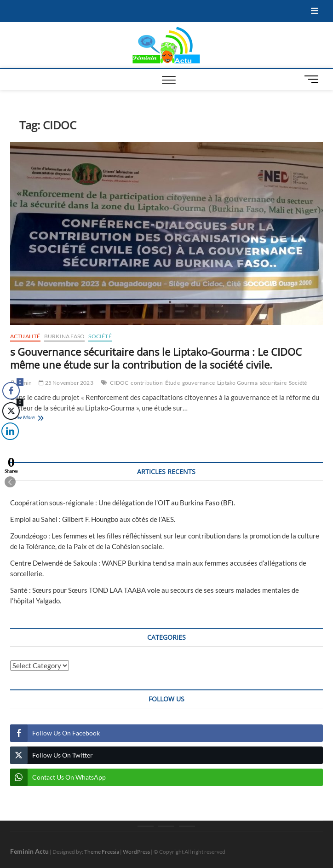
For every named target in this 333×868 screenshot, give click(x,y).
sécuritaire (273, 383)
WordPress (136, 852)
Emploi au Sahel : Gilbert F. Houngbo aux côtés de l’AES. (93, 519)
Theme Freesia (102, 852)
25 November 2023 (66, 383)
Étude (172, 383)
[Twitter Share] (10, 411)
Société (100, 336)
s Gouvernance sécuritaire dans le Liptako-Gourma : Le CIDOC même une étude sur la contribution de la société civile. (156, 358)
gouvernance (198, 383)
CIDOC (119, 383)
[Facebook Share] (11, 391)
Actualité (25, 336)
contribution (146, 383)
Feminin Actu (29, 851)
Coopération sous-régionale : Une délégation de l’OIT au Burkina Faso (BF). (123, 503)
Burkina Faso (64, 336)
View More (37, 418)
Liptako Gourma (237, 383)
